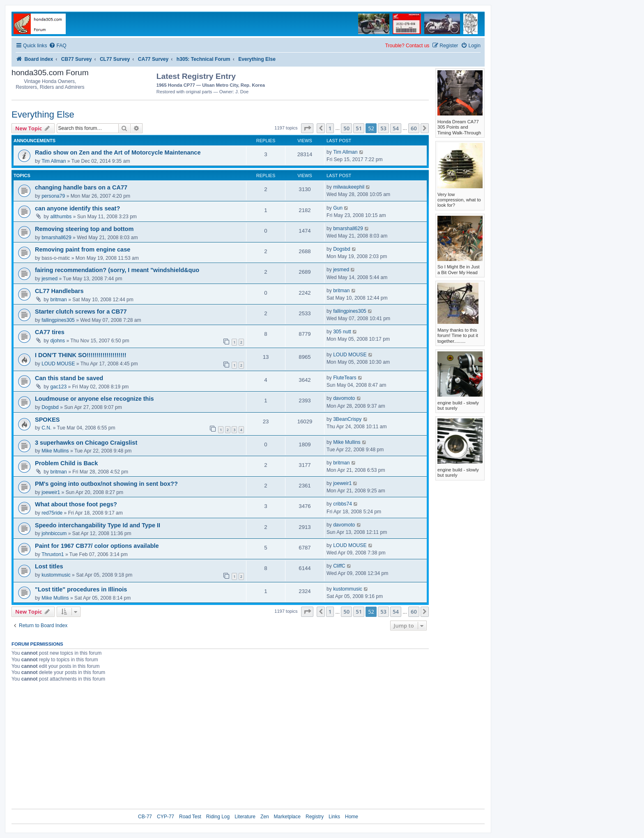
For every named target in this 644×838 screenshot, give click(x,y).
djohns (58, 341)
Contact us (417, 46)
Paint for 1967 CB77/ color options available (97, 546)
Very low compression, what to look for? (459, 200)
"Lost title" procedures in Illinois (81, 589)
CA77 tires (50, 332)
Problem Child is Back (66, 463)
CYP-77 (166, 817)
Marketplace (287, 817)
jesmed (49, 279)
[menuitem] (57, 46)
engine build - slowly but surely (458, 405)
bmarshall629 (56, 238)
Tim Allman (54, 161)
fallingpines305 (58, 320)
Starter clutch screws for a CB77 (81, 312)
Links (334, 817)
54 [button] (396, 128)
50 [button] (346, 128)
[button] (307, 128)
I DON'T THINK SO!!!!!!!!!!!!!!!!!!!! (81, 355)
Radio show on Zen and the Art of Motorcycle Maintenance (118, 152)
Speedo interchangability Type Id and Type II (98, 525)
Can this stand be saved (69, 378)
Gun (338, 208)
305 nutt (342, 332)
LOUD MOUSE (58, 364)
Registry (315, 817)
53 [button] (383, 128)
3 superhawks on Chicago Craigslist (86, 443)
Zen (265, 817)
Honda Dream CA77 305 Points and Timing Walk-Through (459, 127)
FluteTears (345, 378)
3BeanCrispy (347, 419)
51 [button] (359, 128)
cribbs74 (343, 504)
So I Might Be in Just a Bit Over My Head (459, 269)
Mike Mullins (55, 451)
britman (59, 300)
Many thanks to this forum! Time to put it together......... (458, 336)
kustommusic (56, 575)
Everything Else (43, 114)
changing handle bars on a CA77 (81, 187)
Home (352, 817)
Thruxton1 (53, 554)
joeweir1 (51, 492)
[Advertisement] (381, 82)
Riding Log (218, 817)
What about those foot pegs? (76, 504)
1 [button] (330, 128)
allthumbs (61, 217)
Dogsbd (342, 249)
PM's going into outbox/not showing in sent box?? (106, 484)
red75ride (52, 513)
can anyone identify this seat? (77, 208)
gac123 (59, 387)
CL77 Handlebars (59, 291)
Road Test (190, 817)
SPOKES (47, 420)
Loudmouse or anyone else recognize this (94, 399)
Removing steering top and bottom (84, 229)
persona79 (53, 196)
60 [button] (414, 128)
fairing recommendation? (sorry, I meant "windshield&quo (117, 270)
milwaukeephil (349, 187)
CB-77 (145, 817)
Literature (245, 817)
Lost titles (49, 566)
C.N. (46, 428)
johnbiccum (54, 533)
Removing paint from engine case (83, 249)
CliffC (339, 566)
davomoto (344, 398)
